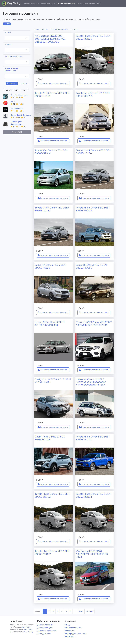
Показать (12, 83)
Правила (70, 631)
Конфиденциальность (76, 634)
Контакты (71, 637)
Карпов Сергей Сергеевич (21, 115)
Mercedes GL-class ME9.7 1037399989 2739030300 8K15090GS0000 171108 (91, 382)
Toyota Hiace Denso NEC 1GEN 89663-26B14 (93, 495)
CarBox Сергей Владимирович (16, 123)
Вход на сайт (45, 634)
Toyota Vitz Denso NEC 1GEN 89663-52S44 (51, 152)
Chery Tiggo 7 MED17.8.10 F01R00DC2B (50, 438)
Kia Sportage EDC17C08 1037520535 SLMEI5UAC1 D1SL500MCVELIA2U (50, 39)
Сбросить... (24, 83)
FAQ (99, 3)
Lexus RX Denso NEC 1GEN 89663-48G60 (91, 266)
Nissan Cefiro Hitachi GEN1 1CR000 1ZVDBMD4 (50, 324)
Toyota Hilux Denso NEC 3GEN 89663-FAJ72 (93, 438)
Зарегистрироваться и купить (53, 84)
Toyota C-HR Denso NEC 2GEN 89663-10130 (93, 152)
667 (81, 611)
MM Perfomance (17, 108)
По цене (74, 30)
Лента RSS (17, 132)
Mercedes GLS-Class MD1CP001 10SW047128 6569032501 (94, 324)
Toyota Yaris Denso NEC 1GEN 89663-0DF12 (93, 95)
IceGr (13, 102)
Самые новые (41, 30)
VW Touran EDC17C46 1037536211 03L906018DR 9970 (92, 554)
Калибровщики (48, 3)
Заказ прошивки (31, 3)
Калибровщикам (74, 628)
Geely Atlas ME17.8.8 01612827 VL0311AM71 (53, 381)
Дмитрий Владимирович (20, 95)
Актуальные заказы (86, 3)
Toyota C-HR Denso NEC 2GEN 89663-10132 (52, 209)
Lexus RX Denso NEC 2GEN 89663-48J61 (50, 266)
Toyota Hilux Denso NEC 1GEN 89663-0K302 (93, 209)
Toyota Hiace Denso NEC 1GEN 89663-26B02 (52, 553)
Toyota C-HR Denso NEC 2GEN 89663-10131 (52, 95)
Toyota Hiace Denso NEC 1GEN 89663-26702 (52, 495)
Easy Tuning (14, 3)
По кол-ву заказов (59, 30)
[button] (122, 3)
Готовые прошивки (66, 3)
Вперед (89, 611)
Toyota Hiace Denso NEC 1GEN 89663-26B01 (93, 37)
